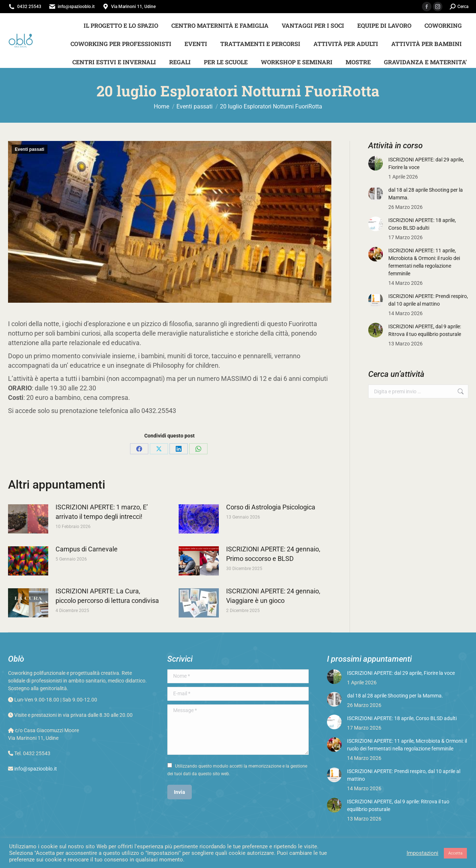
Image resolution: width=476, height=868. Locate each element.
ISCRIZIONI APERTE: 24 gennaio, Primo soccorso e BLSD (273, 554)
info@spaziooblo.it (76, 7)
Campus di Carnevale (87, 549)
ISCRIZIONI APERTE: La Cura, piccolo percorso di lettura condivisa (107, 596)
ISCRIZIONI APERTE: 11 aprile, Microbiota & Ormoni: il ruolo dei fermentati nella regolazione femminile (424, 262)
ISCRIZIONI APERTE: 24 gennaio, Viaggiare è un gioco (273, 596)
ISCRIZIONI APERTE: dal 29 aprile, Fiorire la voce (426, 163)
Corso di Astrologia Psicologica (271, 507)
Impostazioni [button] (422, 853)
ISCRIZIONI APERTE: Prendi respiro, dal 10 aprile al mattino (428, 300)
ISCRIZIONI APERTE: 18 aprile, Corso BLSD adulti (422, 224)
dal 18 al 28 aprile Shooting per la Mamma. (426, 194)
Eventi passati (30, 149)
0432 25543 (29, 7)
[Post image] (28, 519)
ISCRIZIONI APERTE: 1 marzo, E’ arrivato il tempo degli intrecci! (102, 512)
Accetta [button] (455, 853)
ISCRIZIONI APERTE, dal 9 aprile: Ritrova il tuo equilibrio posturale (425, 330)
